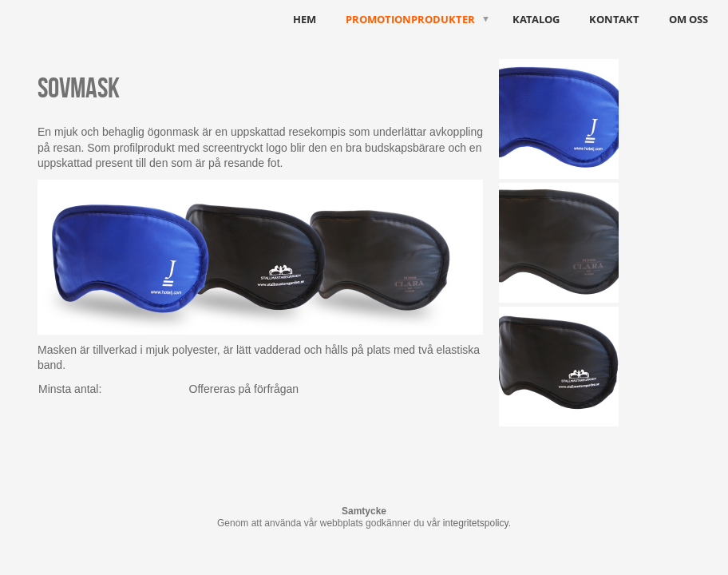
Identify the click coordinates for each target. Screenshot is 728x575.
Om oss (688, 19)
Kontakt (614, 19)
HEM (305, 19)
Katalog (536, 19)
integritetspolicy (476, 523)
